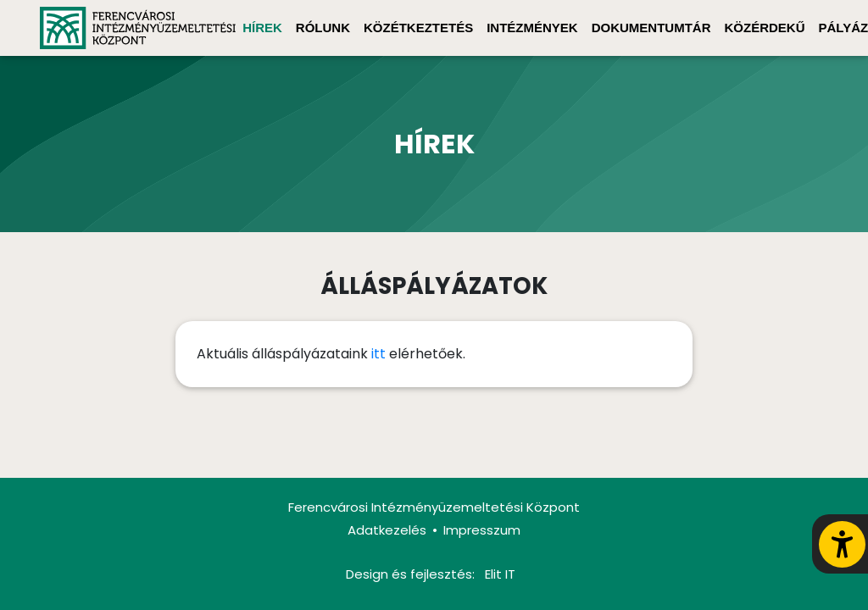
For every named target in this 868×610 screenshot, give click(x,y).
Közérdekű (765, 28)
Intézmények (532, 28)
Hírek (262, 28)
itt (378, 354)
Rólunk (323, 28)
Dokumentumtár (651, 28)
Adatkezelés (387, 530)
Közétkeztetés (418, 28)
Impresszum (482, 530)
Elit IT (500, 574)
